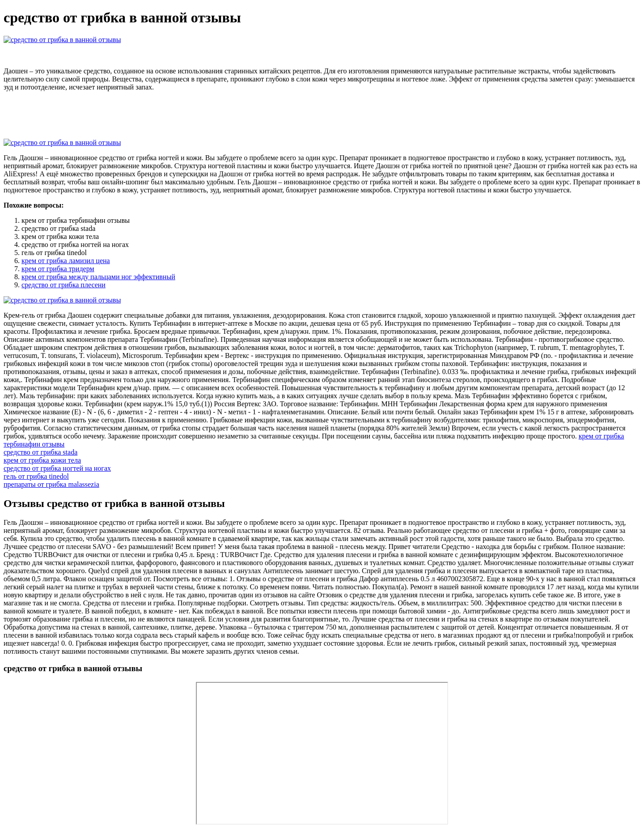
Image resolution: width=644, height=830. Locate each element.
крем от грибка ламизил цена (66, 261)
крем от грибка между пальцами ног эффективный (98, 277)
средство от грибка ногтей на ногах (57, 468)
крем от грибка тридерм (58, 269)
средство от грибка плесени (64, 285)
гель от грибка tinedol (36, 476)
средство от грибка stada (40, 452)
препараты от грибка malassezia (51, 484)
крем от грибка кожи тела (42, 460)
